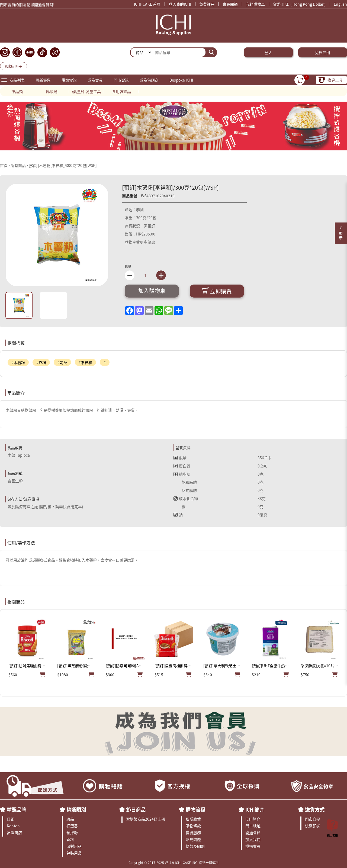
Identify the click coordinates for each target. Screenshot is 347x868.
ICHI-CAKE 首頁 (147, 4)
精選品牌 (17, 809)
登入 (268, 52)
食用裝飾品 (121, 91)
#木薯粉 (18, 362)
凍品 (70, 819)
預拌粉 (72, 832)
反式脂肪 (185, 490)
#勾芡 (62, 362)
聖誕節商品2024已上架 (146, 819)
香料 (70, 839)
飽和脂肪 (185, 482)
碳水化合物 (186, 498)
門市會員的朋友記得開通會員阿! (27, 5)
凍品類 (17, 91)
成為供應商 (149, 80)
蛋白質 (182, 466)
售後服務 (193, 832)
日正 (11, 819)
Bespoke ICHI (181, 80)
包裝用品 (74, 853)
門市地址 (253, 826)
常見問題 (193, 839)
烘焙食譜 (69, 80)
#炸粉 (41, 362)
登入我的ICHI (180, 4)
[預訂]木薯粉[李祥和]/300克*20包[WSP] (63, 165)
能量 (180, 458)
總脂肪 (182, 474)
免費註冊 (207, 4)
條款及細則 (195, 846)
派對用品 (74, 846)
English (340, 4)
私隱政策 (193, 819)
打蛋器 (72, 826)
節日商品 (136, 809)
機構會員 (253, 846)
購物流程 (195, 809)
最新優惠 (43, 80)
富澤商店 (14, 832)
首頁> (5, 165)
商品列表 (17, 80)
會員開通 (230, 4)
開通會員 (253, 832)
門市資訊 (121, 80)
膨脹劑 (52, 91)
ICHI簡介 (255, 809)
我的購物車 (255, 4)
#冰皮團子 (14, 66)
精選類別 (76, 809)
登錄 (128, 242)
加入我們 (253, 839)
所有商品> (19, 165)
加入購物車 (152, 291)
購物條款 (193, 826)
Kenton (13, 826)
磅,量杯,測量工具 (86, 91)
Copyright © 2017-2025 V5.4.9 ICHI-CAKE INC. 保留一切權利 (173, 862)
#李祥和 (85, 362)
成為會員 (95, 80)
